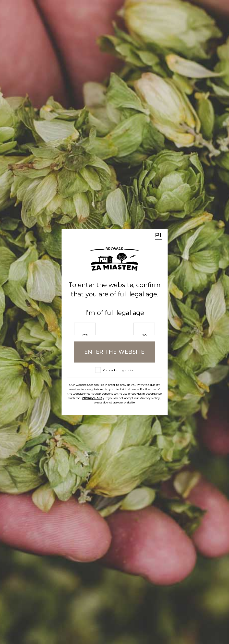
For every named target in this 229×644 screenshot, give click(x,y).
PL (158, 235)
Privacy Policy (93, 398)
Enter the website (114, 352)
